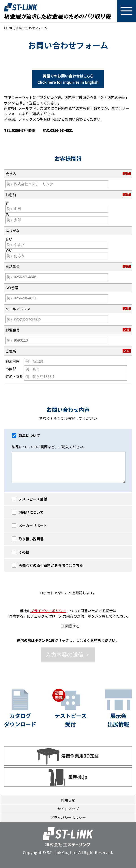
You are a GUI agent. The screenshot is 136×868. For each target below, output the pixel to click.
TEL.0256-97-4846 (19, 130)
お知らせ (68, 800)
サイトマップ (68, 809)
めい (9, 250)
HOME (8, 28)
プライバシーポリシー (48, 611)
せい (9, 239)
